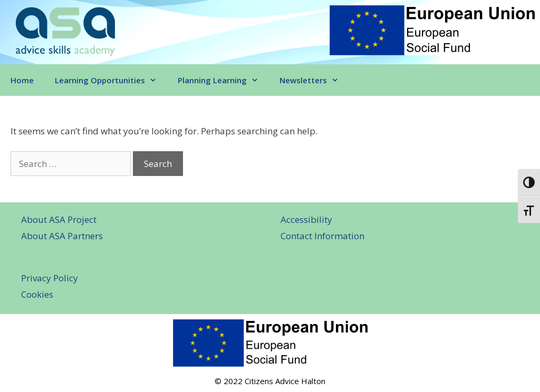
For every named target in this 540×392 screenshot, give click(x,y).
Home (22, 80)
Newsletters (314, 80)
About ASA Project (59, 219)
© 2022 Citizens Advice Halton (270, 381)
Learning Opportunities (111, 80)
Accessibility (306, 219)
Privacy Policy (50, 278)
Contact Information (322, 236)
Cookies (37, 294)
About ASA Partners (62, 236)
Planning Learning (223, 80)
